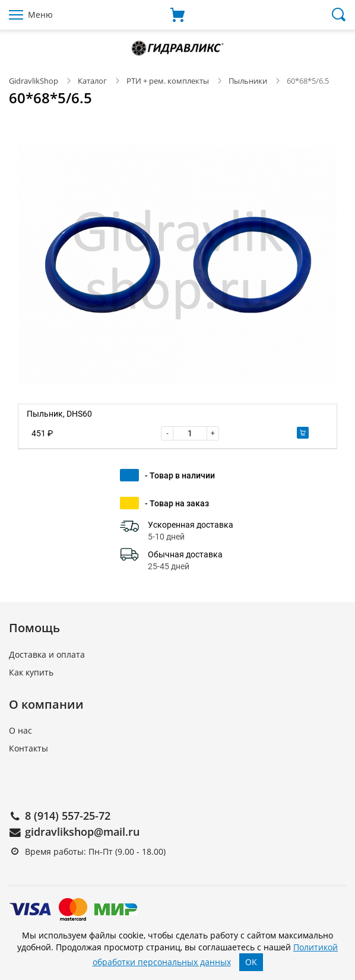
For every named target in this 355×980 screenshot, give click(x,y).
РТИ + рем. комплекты (168, 81)
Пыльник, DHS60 (59, 414)
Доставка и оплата (47, 654)
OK (251, 962)
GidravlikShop (34, 81)
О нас (20, 730)
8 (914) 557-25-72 (68, 816)
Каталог (92, 81)
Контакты (28, 748)
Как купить (31, 672)
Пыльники (248, 81)
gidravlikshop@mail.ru (82, 832)
